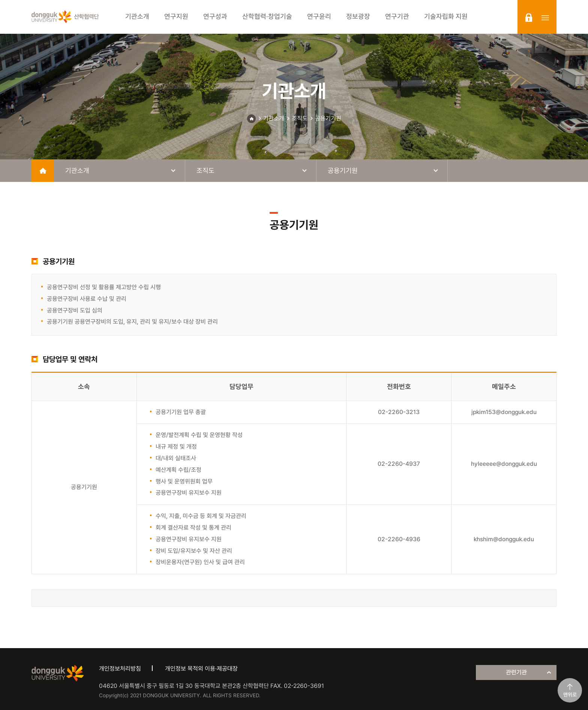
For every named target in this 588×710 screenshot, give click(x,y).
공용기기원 (328, 118)
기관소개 (274, 118)
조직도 (300, 118)
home (43, 171)
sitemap (545, 18)
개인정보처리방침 (120, 669)
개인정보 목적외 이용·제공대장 (201, 669)
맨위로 (570, 695)
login (529, 18)
